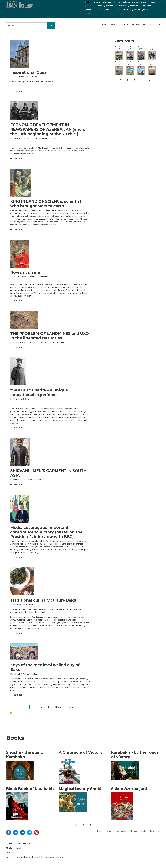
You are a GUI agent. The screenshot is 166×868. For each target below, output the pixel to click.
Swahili (146, 10)
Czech (153, 2)
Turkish (136, 2)
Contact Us (155, 25)
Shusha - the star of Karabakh (25, 755)
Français (108, 2)
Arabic (145, 2)
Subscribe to (11, 713)
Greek (117, 10)
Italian (127, 2)
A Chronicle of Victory (81, 752)
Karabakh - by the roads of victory (135, 755)
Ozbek (88, 14)
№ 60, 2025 (140, 48)
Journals (124, 25)
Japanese (109, 6)
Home (105, 25)
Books (144, 25)
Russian (98, 2)
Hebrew (108, 10)
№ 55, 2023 (151, 63)
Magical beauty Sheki (80, 789)
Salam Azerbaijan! (129, 789)
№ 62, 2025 (118, 48)
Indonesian (134, 6)
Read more (18, 91)
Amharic (89, 10)
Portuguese (121, 6)
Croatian (136, 10)
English (89, 2)
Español (89, 6)
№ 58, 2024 (118, 63)
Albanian (126, 10)
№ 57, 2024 (129, 63)
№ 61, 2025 (129, 48)
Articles (114, 25)
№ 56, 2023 (140, 63)
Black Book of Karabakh (30, 789)
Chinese (99, 6)
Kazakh (98, 10)
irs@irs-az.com (12, 852)
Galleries (135, 25)
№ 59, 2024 (151, 48)
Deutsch (118, 2)
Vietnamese (146, 6)
